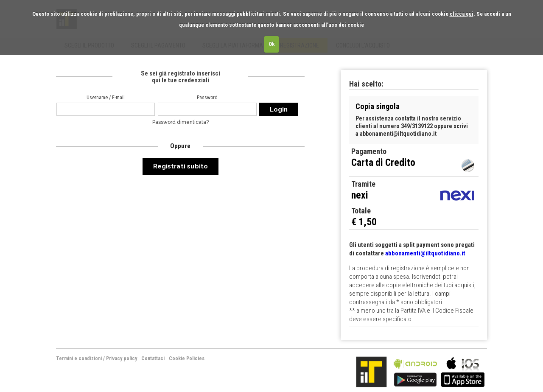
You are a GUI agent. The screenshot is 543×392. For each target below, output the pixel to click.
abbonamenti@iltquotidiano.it (425, 253)
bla (415, 371)
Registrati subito (181, 166)
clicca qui (462, 14)
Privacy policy (122, 358)
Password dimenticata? (181, 122)
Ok (272, 44)
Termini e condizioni (79, 358)
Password (207, 98)
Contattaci (153, 358)
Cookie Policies (187, 358)
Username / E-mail (106, 98)
